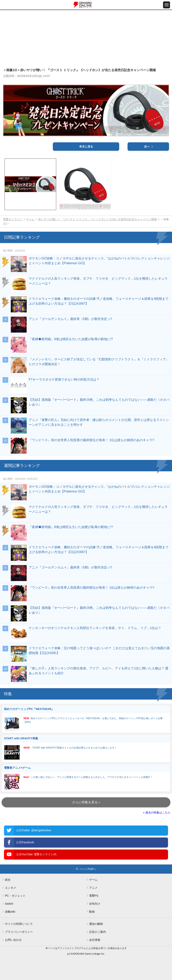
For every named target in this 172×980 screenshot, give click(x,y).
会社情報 (95, 940)
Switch (9, 904)
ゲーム (30, 219)
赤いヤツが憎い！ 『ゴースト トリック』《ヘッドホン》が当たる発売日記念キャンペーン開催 (97, 219)
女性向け (95, 904)
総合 (8, 880)
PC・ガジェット (15, 896)
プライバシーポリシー (19, 932)
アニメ (93, 888)
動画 (92, 912)
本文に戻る (86, 147)
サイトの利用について (19, 924)
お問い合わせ (13, 940)
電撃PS (94, 896)
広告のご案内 (97, 932)
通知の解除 (96, 924)
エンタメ (11, 888)
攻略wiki (10, 912)
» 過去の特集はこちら (157, 813)
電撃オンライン (13, 219)
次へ (147, 147)
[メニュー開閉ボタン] (167, 5)
